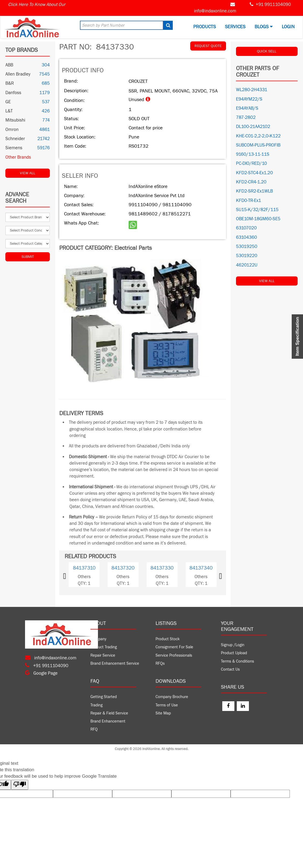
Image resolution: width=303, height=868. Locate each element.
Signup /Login (233, 645)
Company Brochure (172, 697)
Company (98, 639)
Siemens (14, 148)
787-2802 (246, 118)
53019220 (247, 256)
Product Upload (234, 653)
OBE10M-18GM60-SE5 (258, 219)
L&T (9, 111)
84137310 (84, 568)
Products (205, 27)
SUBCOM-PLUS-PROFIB (258, 145)
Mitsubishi (15, 120)
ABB (9, 65)
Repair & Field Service (109, 713)
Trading (96, 705)
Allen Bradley (18, 74)
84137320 (123, 568)
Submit (28, 257)
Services (235, 27)
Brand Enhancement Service (115, 664)
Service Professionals (174, 655)
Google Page (41, 673)
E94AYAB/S (247, 108)
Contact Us (230, 669)
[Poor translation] (20, 785)
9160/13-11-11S (253, 154)
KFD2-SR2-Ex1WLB (254, 191)
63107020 (246, 228)
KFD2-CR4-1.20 (251, 182)
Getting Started (104, 697)
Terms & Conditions (237, 661)
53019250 (247, 247)
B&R (10, 83)
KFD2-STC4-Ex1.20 (254, 173)
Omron (12, 130)
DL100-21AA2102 (253, 127)
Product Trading (104, 647)
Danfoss (13, 93)
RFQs (160, 664)
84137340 (201, 568)
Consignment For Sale (174, 647)
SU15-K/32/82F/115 (257, 210)
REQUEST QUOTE (208, 46)
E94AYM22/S (249, 99)
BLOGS (264, 27)
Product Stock (168, 639)
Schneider (15, 139)
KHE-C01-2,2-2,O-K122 (258, 136)
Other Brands (18, 157)
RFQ (94, 729)
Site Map (163, 713)
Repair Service (103, 655)
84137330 (162, 568)
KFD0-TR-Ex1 (249, 201)
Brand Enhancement (108, 721)
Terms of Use (167, 705)
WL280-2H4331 (252, 90)
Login (288, 27)
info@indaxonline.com (215, 11)
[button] (72, 574)
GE (8, 102)
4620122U (247, 265)
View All (28, 173)
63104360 (246, 237)
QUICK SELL (267, 51)
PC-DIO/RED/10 (251, 163)
